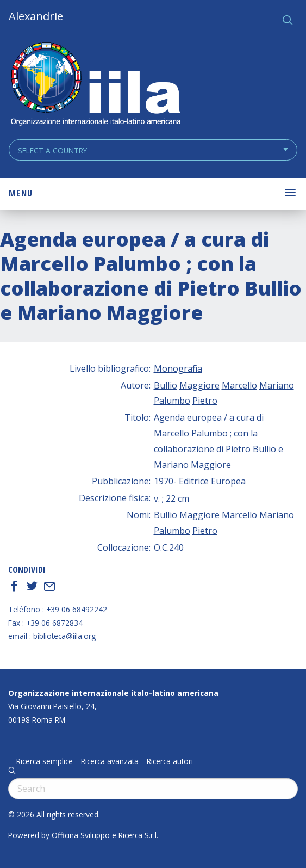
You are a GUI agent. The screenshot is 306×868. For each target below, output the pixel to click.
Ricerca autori (170, 761)
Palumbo (172, 401)
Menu (21, 193)
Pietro (205, 401)
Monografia (178, 368)
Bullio (166, 385)
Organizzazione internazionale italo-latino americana (113, 693)
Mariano (277, 385)
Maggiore (199, 385)
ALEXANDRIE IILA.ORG (95, 85)
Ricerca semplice (45, 761)
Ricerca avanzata (110, 761)
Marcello (239, 385)
